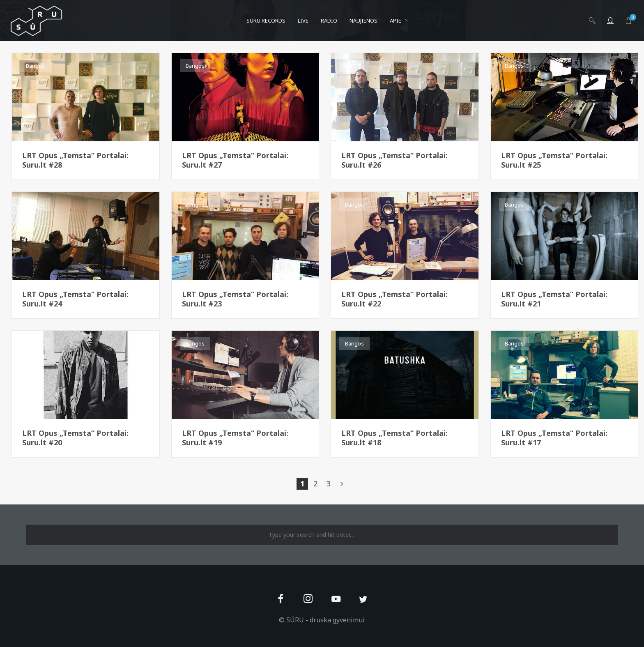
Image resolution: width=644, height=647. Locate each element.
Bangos (35, 66)
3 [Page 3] (329, 484)
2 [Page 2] (315, 484)
